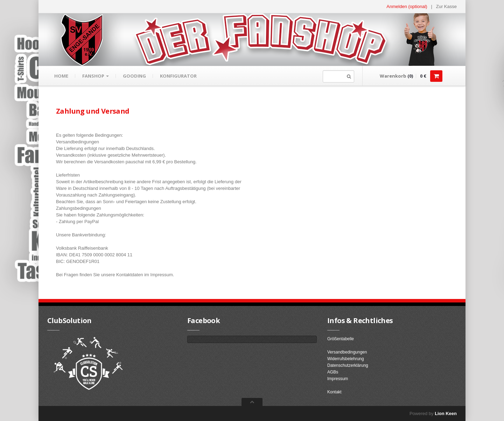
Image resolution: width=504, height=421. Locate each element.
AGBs (333, 372)
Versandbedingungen (347, 352)
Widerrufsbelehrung (346, 359)
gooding (134, 76)
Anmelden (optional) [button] (407, 6)
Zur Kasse (446, 6)
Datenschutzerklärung (348, 365)
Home (61, 76)
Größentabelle (341, 339)
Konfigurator (178, 76)
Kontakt (334, 392)
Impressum (338, 379)
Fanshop (96, 76)
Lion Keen (446, 413)
